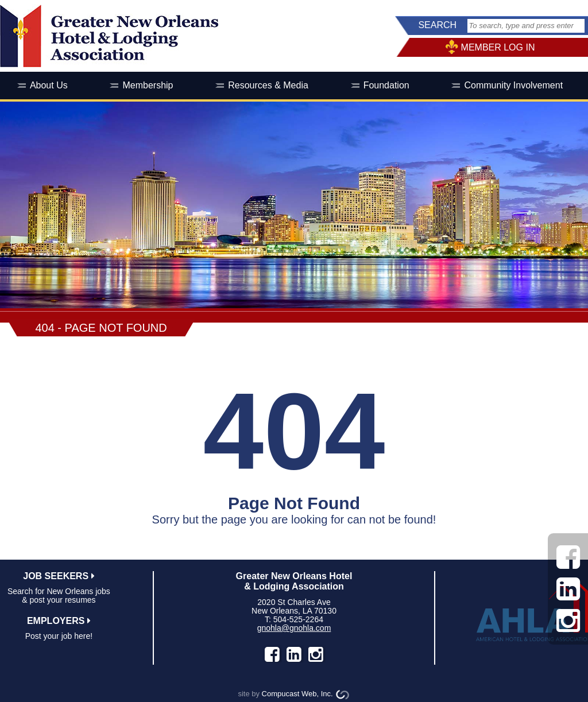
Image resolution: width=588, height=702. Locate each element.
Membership (148, 85)
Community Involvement (513, 85)
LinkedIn (294, 654)
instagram (316, 654)
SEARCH (437, 25)
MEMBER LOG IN (498, 47)
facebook (272, 654)
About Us (49, 85)
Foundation (386, 85)
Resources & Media (268, 85)
